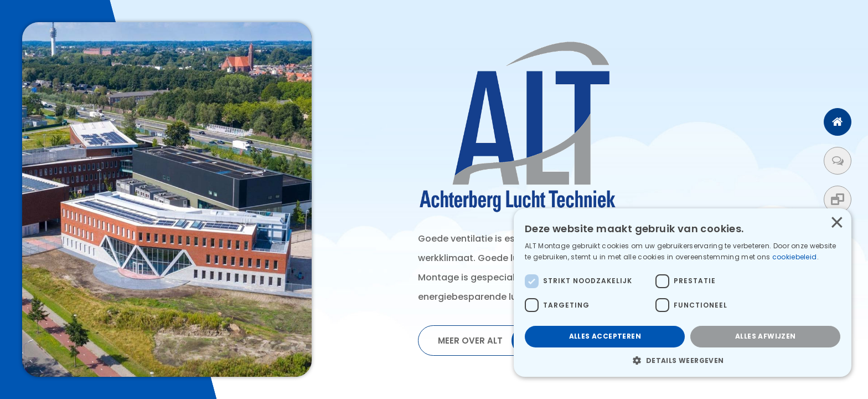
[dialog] (683, 293)
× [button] (836, 223)
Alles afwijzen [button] (766, 336)
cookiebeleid (795, 257)
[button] (683, 360)
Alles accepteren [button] (605, 336)
